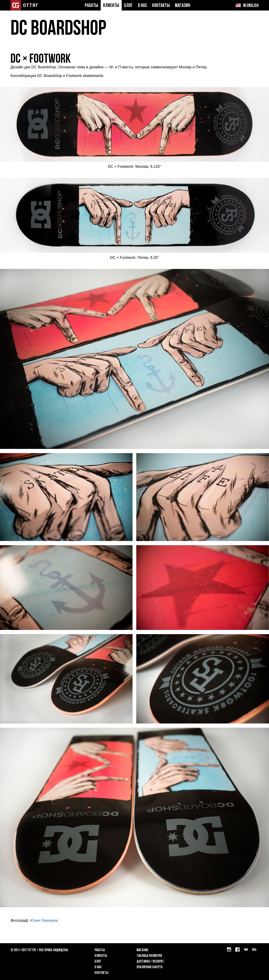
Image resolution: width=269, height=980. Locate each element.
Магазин (183, 6)
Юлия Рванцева (44, 920)
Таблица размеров (149, 956)
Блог (129, 6)
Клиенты (111, 6)
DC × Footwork (41, 60)
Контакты (161, 6)
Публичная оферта (150, 967)
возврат (158, 962)
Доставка (143, 962)
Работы (91, 6)
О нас (142, 6)
